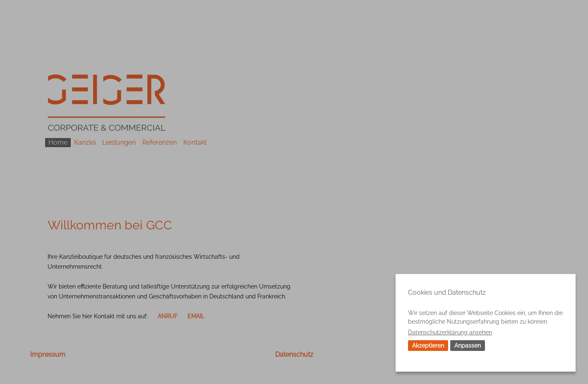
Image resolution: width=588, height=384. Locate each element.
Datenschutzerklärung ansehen (450, 332)
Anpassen (468, 346)
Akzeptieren (428, 346)
